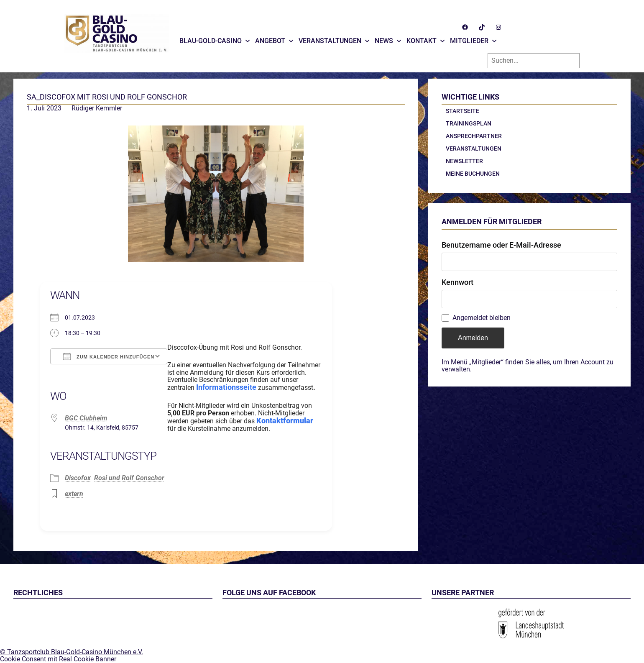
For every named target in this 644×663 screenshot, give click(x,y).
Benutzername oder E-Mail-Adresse (501, 245)
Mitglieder (474, 39)
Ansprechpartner (474, 136)
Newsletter (464, 161)
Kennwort (457, 282)
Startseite (463, 111)
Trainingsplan (469, 123)
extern (74, 494)
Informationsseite (226, 387)
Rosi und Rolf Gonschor (129, 478)
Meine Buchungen (473, 174)
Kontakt (426, 39)
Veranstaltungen (335, 39)
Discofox (78, 478)
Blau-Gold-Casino (215, 39)
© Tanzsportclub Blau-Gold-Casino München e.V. (72, 652)
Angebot (275, 39)
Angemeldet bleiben (482, 318)
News (388, 39)
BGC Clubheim (86, 418)
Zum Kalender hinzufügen (109, 356)
